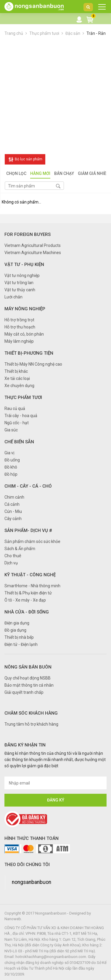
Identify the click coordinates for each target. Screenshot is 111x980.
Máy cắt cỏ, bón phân (24, 334)
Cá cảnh (12, 504)
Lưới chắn (13, 297)
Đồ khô (11, 467)
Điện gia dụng (17, 623)
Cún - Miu (13, 511)
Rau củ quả (15, 408)
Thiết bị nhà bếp (19, 637)
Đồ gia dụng (15, 630)
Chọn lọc (16, 174)
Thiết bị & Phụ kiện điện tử (28, 593)
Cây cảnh (13, 519)
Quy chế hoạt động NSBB (28, 678)
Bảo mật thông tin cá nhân (29, 685)
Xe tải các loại (17, 378)
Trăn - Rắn (96, 33)
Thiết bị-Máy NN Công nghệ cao (33, 364)
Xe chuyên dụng (19, 386)
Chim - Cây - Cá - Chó (28, 486)
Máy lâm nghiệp (19, 341)
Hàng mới (40, 174)
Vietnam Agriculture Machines (33, 253)
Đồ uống (12, 460)
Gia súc (11, 430)
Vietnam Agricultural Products (33, 245)
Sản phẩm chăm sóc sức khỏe (32, 541)
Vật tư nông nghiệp (22, 275)
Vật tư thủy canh (20, 290)
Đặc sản (73, 33)
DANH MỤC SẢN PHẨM (100, 8)
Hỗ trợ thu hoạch (20, 327)
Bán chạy (64, 174)
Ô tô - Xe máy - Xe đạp (25, 600)
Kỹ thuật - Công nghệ (30, 575)
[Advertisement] (55, 95)
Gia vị (9, 453)
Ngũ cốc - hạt (17, 423)
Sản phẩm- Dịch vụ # (28, 530)
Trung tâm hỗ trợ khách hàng (31, 724)
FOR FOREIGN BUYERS (28, 234)
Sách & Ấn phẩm (20, 549)
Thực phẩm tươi (44, 33)
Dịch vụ (11, 563)
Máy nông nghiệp (25, 309)
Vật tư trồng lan (19, 283)
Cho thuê (13, 556)
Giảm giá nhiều (93, 174)
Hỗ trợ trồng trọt (19, 320)
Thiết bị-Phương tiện (29, 353)
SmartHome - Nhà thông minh (32, 586)
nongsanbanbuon (32, 882)
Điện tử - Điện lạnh (21, 644)
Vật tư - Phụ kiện (24, 264)
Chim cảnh (14, 497)
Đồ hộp (11, 474)
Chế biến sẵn (19, 442)
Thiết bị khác (16, 371)
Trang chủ (14, 33)
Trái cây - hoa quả (21, 416)
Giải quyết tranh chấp (24, 692)
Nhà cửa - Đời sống (27, 612)
